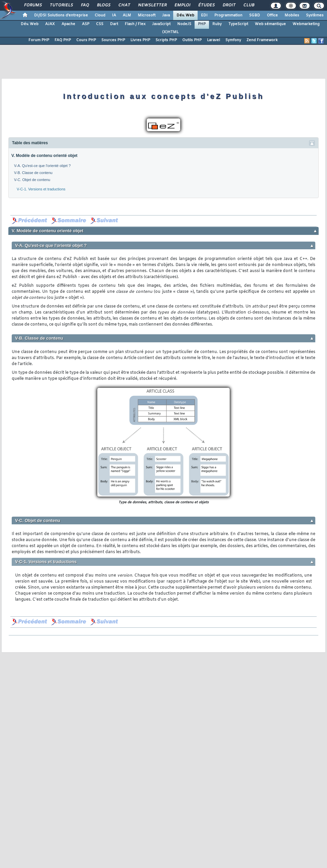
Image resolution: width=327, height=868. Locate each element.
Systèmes (315, 15)
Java (166, 15)
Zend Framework (262, 40)
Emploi (182, 5)
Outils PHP (192, 40)
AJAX (50, 24)
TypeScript (238, 24)
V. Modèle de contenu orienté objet (44, 156)
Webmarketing (306, 24)
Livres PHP (140, 40)
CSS (100, 24)
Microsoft (147, 15)
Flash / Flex (135, 24)
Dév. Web (185, 15)
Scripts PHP (166, 40)
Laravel (213, 40)
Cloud (100, 15)
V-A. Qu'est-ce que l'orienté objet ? (42, 166)
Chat (124, 5)
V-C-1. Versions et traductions (41, 189)
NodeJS (184, 24)
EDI (204, 15)
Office (272, 15)
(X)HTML (170, 32)
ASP (86, 24)
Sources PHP (113, 40)
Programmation (228, 15)
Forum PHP (39, 40)
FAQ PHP (63, 40)
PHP (202, 24)
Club (248, 5)
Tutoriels (61, 5)
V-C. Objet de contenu (32, 180)
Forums (33, 5)
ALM (127, 15)
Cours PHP (86, 40)
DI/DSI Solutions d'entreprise (61, 15)
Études (206, 5)
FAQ (85, 5)
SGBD (255, 15)
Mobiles (292, 15)
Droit (229, 5)
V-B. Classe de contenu (33, 173)
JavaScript (161, 24)
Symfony (233, 40)
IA (114, 15)
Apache (68, 24)
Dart (114, 24)
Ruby (217, 24)
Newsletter (152, 5)
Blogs (103, 5)
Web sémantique (270, 24)
